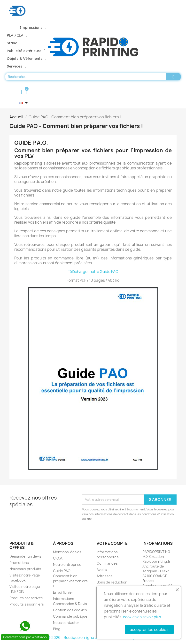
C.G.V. (58, 558)
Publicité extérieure (26, 51)
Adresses (105, 576)
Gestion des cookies (70, 610)
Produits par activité (26, 598)
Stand (14, 43)
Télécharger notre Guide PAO (93, 272)
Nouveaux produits (25, 569)
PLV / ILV (17, 35)
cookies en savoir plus (142, 617)
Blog (57, 629)
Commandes (107, 563)
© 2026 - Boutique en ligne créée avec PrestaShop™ (93, 638)
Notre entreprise (67, 564)
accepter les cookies (149, 629)
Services (16, 66)
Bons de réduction (112, 582)
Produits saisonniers (27, 604)
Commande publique (70, 616)
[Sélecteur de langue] (24, 103)
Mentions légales (67, 552)
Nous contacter (66, 623)
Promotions (19, 563)
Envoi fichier (63, 592)
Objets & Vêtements (27, 59)
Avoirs (102, 570)
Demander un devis (25, 556)
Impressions (33, 28)
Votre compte (112, 543)
